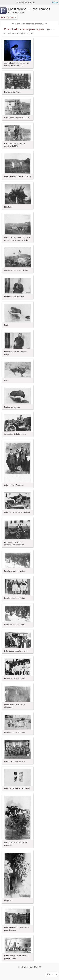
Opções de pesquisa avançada (29, 24)
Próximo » (52, 974)
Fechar (55, 2)
